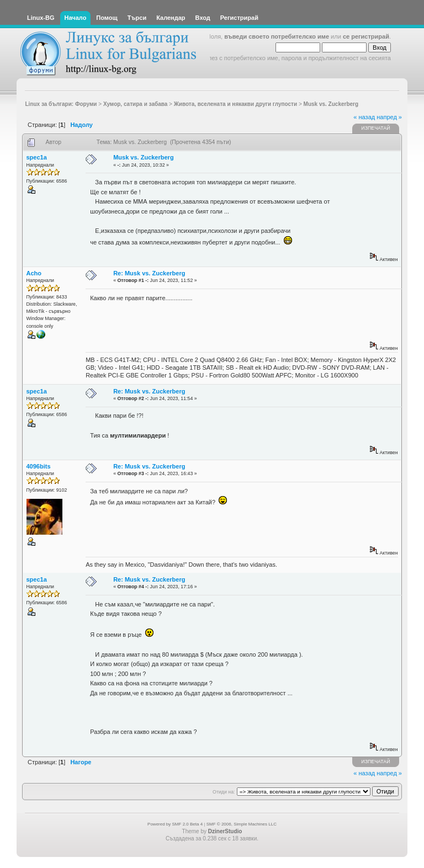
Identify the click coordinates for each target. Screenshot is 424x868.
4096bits (39, 466)
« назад (364, 117)
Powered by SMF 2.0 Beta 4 (175, 824)
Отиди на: (224, 792)
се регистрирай (366, 36)
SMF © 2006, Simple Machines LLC (242, 824)
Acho (34, 273)
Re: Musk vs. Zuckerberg (149, 273)
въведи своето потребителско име (277, 36)
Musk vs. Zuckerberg (143, 157)
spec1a (37, 157)
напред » (389, 117)
